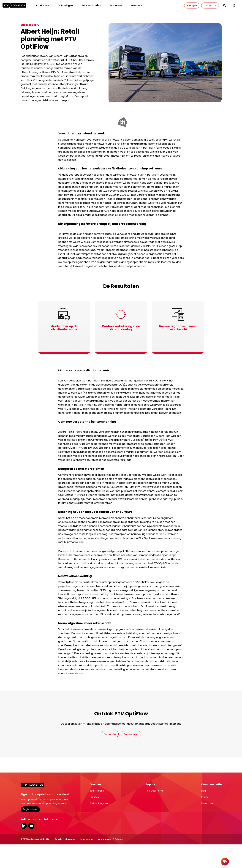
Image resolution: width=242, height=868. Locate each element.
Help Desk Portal (154, 791)
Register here (30, 809)
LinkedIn (24, 826)
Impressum (87, 839)
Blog (203, 791)
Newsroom (207, 803)
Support (151, 784)
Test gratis (110, 734)
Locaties (94, 797)
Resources (116, 5)
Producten (43, 5)
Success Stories (91, 5)
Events (205, 797)
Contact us (210, 5)
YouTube (31, 826)
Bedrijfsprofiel (97, 791)
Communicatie (211, 784)
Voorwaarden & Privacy (110, 839)
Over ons (136, 5)
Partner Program (99, 803)
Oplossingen (65, 5)
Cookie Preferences (65, 839)
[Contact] (225, 862)
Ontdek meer (131, 734)
